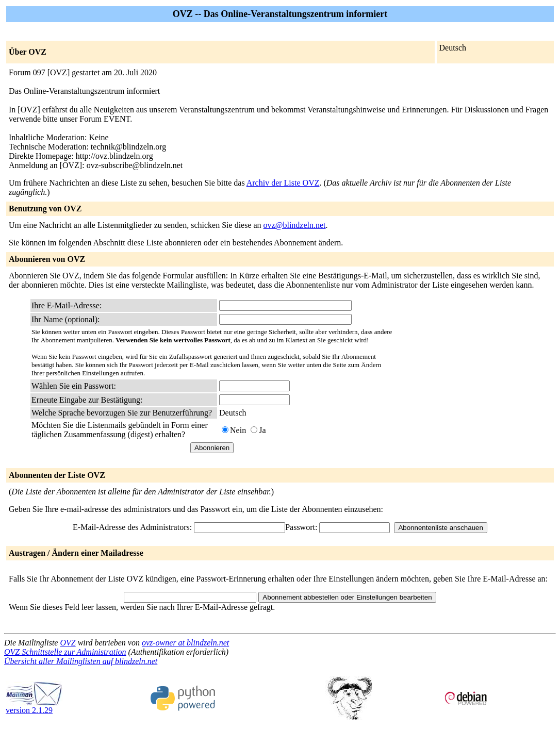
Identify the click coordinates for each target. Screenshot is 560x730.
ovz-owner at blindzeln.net (185, 643)
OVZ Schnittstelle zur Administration (65, 652)
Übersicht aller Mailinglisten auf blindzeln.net (81, 661)
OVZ (68, 643)
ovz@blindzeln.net (295, 225)
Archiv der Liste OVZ (283, 183)
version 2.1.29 (34, 707)
